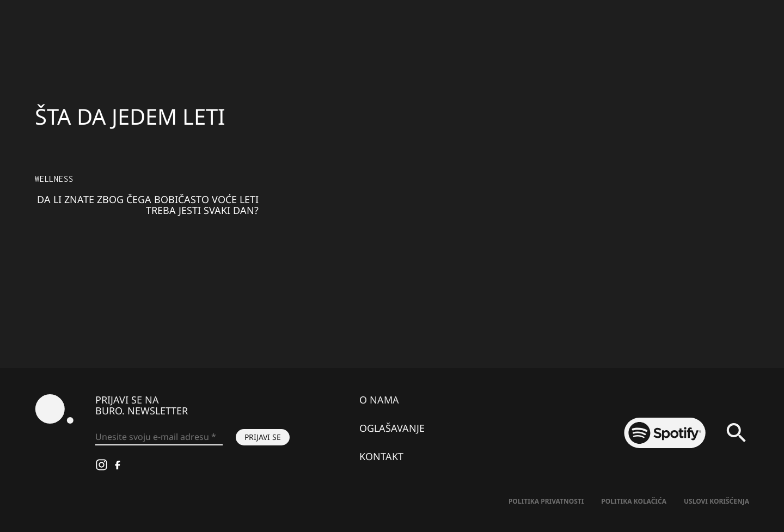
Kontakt (381, 456)
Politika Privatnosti (546, 501)
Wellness (54, 179)
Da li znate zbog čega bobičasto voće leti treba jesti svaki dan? (148, 205)
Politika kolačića (634, 501)
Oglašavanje (392, 428)
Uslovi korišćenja (716, 501)
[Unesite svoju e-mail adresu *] (159, 437)
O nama (379, 400)
